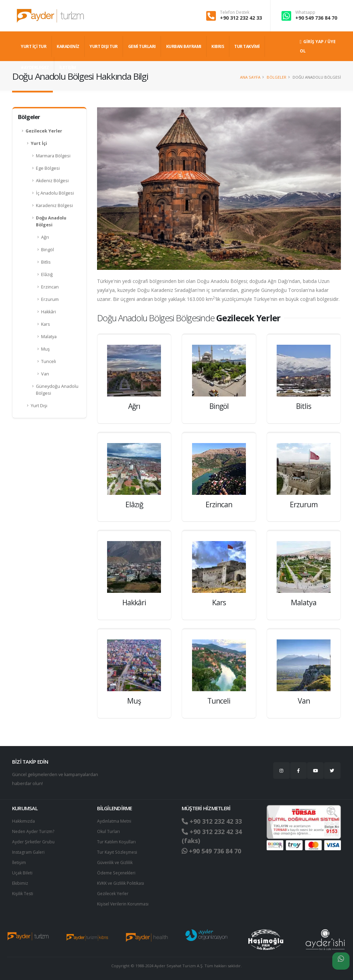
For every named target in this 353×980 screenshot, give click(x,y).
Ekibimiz (20, 883)
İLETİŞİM (68, 67)
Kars (46, 324)
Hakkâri (49, 312)
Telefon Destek (235, 12)
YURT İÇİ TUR (34, 46)
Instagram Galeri (29, 852)
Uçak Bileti (22, 873)
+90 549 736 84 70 (316, 18)
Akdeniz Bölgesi (52, 181)
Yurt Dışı (39, 406)
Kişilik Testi (23, 894)
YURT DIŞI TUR (104, 46)
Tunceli (49, 361)
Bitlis (46, 262)
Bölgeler (276, 77)
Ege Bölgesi (48, 168)
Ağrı (45, 237)
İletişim (19, 863)
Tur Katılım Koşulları (117, 842)
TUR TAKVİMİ (247, 46)
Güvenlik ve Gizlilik (116, 863)
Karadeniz (68, 46)
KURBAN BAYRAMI (184, 46)
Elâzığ (47, 275)
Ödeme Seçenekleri (118, 873)
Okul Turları (109, 831)
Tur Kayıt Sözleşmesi (118, 852)
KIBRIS (218, 46)
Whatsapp (305, 12)
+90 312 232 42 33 (241, 18)
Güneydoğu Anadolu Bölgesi (57, 390)
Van (45, 374)
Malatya (49, 337)
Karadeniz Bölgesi (54, 205)
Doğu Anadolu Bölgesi (51, 221)
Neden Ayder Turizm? (34, 831)
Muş (45, 349)
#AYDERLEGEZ (35, 67)
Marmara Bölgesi (53, 156)
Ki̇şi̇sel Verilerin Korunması (124, 904)
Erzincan (50, 287)
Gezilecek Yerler (44, 131)
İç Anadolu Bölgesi (55, 193)
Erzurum (50, 299)
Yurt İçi (39, 143)
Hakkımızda (24, 821)
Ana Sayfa (250, 77)
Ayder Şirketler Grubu (34, 842)
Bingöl (47, 250)
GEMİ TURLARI (142, 46)
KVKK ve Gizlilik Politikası (121, 883)
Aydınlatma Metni (115, 821)
